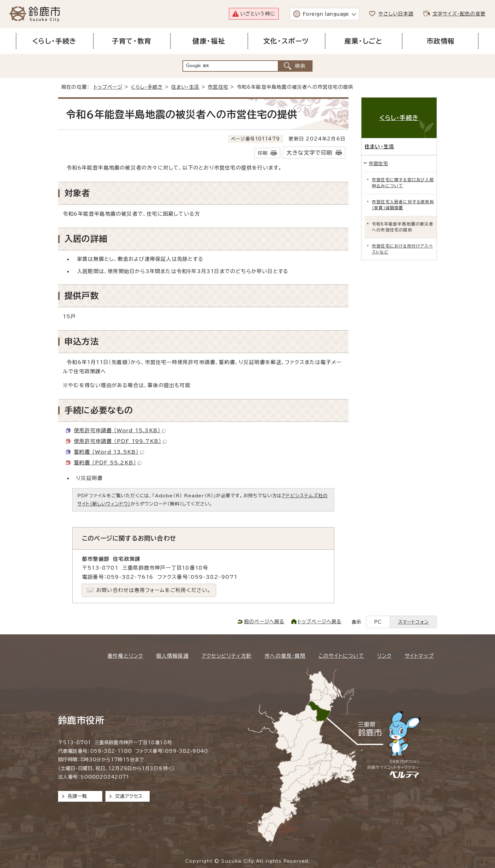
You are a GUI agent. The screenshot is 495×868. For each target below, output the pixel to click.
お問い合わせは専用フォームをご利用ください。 (154, 590)
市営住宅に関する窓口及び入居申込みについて (403, 183)
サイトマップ (419, 656)
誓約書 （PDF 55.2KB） (108, 463)
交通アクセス (129, 796)
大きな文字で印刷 (309, 153)
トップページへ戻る (320, 622)
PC (378, 622)
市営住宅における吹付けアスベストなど (402, 249)
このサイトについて (341, 656)
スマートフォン (413, 622)
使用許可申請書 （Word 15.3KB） (120, 430)
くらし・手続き (147, 87)
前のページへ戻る (264, 622)
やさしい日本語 (396, 14)
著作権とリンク (125, 656)
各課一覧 (77, 796)
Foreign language (326, 14)
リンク (385, 656)
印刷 (263, 153)
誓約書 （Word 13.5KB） (109, 452)
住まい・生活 (185, 87)
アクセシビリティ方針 (227, 656)
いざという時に (258, 14)
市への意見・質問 (285, 656)
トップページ (108, 87)
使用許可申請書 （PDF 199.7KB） (120, 441)
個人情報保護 (173, 656)
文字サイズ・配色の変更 (459, 14)
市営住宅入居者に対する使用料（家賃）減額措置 (403, 205)
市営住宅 (218, 87)
